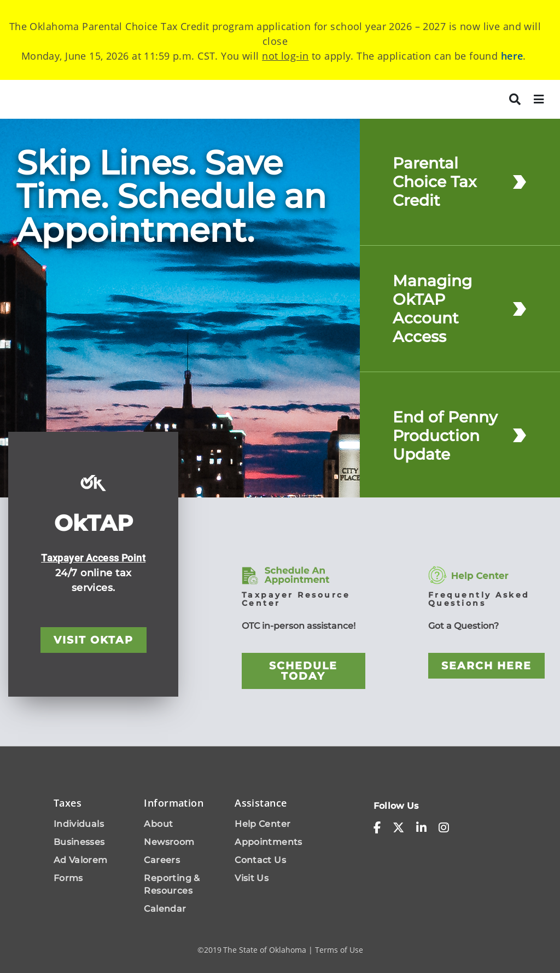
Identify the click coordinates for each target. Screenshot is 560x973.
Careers (162, 860)
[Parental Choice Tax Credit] (520, 182)
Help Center (262, 824)
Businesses (79, 842)
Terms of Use (339, 950)
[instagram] (444, 828)
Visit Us (252, 878)
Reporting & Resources (172, 884)
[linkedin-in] (421, 828)
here (512, 56)
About (158, 824)
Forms (68, 878)
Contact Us (260, 860)
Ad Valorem (81, 860)
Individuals (79, 824)
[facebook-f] (377, 828)
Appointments (269, 842)
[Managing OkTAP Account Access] (520, 308)
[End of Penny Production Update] (520, 435)
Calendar (165, 909)
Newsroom (169, 842)
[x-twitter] (398, 828)
